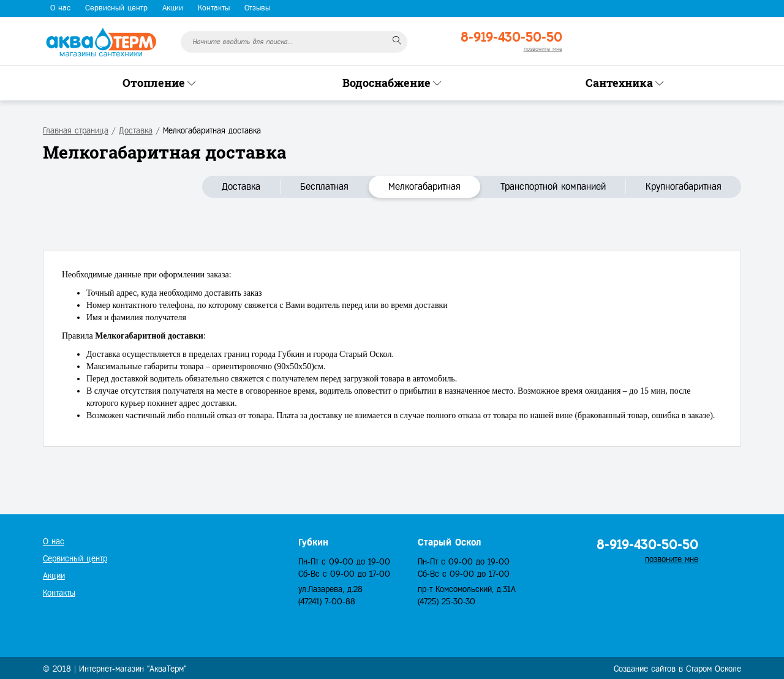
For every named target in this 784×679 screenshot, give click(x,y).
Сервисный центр (116, 8)
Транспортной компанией (553, 186)
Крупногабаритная (684, 186)
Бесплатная (324, 186)
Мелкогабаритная (424, 186)
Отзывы (257, 8)
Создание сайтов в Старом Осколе (677, 669)
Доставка (241, 186)
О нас (60, 8)
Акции (173, 8)
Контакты (214, 8)
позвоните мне (543, 49)
